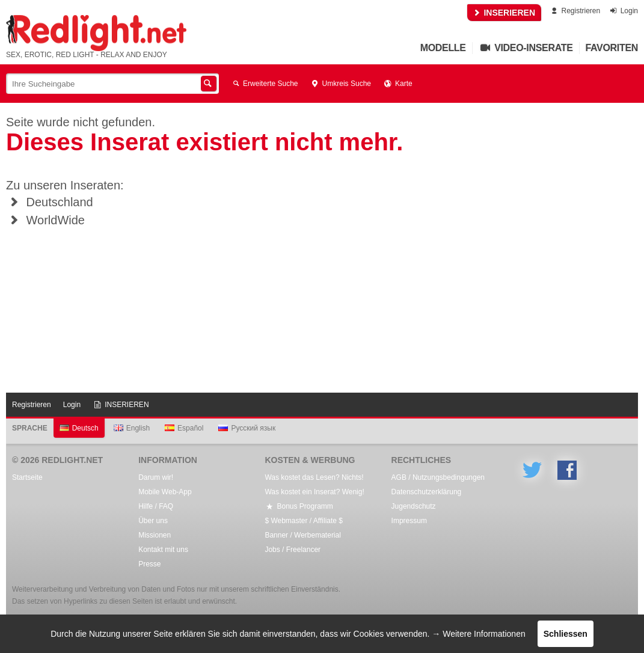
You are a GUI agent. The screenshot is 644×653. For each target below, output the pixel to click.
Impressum (409, 521)
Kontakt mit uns (163, 550)
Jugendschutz (414, 506)
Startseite (27, 477)
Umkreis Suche (341, 84)
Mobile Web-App (165, 492)
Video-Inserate (526, 48)
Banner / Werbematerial (303, 535)
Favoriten (612, 48)
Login (623, 11)
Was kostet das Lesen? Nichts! (314, 477)
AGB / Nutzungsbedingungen (438, 477)
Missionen (155, 535)
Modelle (443, 48)
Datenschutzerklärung (427, 492)
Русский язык (247, 428)
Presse (149, 564)
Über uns (153, 521)
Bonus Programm (299, 506)
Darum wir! (156, 477)
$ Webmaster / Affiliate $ (304, 521)
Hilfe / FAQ (156, 506)
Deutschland (50, 202)
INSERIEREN (504, 13)
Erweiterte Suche (265, 84)
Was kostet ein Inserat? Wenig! (314, 492)
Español (184, 428)
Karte (398, 84)
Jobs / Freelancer (293, 550)
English (132, 428)
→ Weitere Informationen (478, 634)
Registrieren (575, 11)
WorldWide (45, 220)
